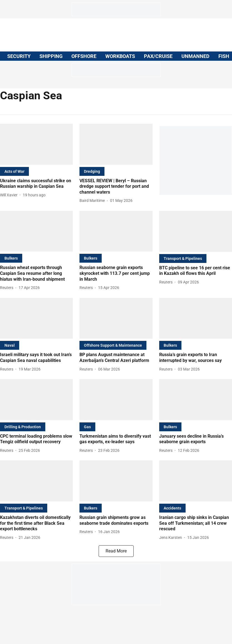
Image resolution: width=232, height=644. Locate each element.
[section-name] (14, 171)
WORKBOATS (120, 56)
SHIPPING (51, 56)
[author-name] (10, 195)
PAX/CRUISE (158, 56)
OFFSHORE (84, 56)
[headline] (36, 184)
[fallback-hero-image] (36, 144)
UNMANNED (195, 56)
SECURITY (19, 56)
